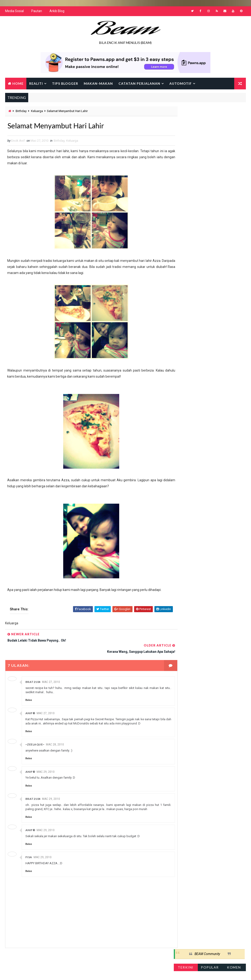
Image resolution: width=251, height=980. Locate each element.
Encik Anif (140, 972)
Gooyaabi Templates (95, 972)
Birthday (21, 112)
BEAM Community (207, 113)
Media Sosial (14, 12)
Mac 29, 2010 (46, 762)
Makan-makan (98, 84)
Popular (210, 126)
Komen (234, 126)
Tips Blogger (65, 84)
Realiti (36, 84)
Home (18, 84)
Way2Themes (45, 972)
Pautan (37, 12)
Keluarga (37, 112)
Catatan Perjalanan (139, 84)
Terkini (186, 126)
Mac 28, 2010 (55, 734)
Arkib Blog (57, 12)
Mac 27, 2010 (51, 672)
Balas (29, 690)
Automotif (181, 84)
